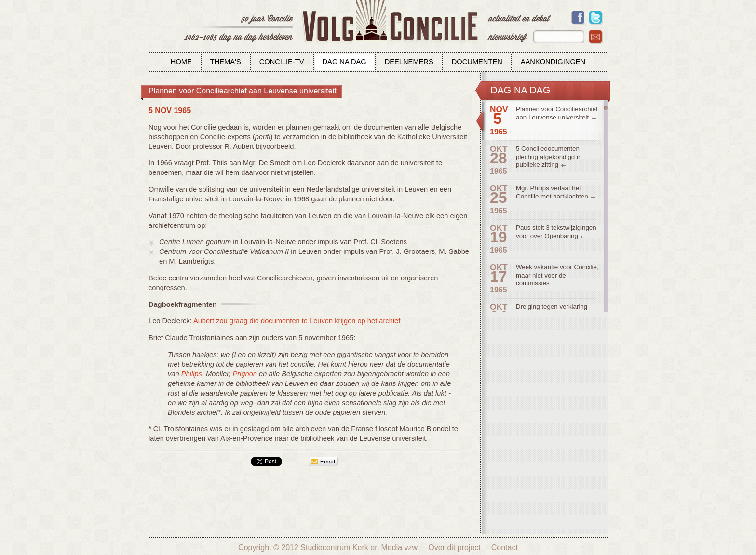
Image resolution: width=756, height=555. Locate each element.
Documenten (477, 62)
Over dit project (454, 548)
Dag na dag (344, 62)
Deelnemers (409, 62)
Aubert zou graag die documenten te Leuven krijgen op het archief (297, 321)
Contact (505, 548)
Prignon (245, 374)
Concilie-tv (282, 62)
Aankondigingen (553, 62)
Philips (192, 374)
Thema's (226, 62)
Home (181, 62)
